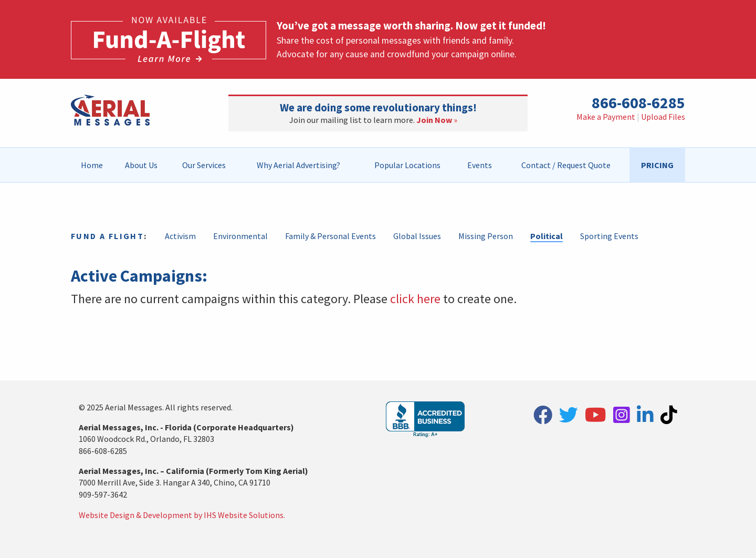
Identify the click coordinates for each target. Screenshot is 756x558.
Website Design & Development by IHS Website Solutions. (182, 515)
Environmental (240, 236)
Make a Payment (606, 117)
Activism (180, 236)
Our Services (204, 165)
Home (92, 165)
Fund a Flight (107, 236)
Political (547, 236)
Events (480, 165)
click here (415, 299)
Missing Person (486, 236)
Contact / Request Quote (566, 165)
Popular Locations (407, 165)
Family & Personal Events (330, 236)
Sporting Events (609, 236)
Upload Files (663, 117)
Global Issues (417, 236)
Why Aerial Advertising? (298, 165)
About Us (141, 165)
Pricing (657, 165)
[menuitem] (92, 165)
